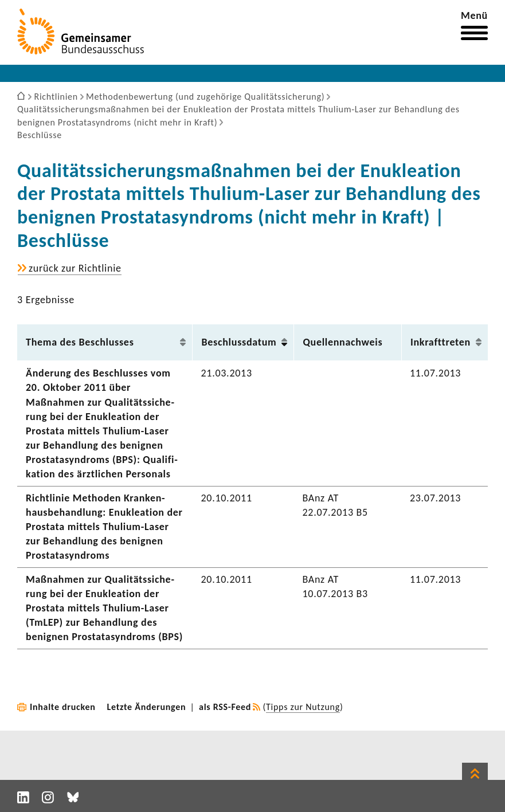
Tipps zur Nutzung (303, 707)
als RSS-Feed (225, 707)
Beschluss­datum (239, 342)
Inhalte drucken (63, 707)
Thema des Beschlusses (80, 342)
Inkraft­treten (441, 342)
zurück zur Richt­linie (75, 268)
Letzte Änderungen (147, 707)
